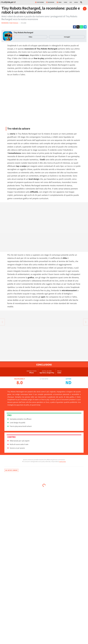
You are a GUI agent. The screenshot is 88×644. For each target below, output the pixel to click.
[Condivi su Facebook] (74, 27)
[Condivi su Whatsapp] (81, 27)
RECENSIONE (5, 23)
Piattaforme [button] (39, 2)
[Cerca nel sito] (81, 2)
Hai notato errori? (11, 470)
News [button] (59, 2)
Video (65, 2)
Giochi (76, 2)
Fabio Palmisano (14, 23)
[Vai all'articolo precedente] (86, 322)
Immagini (67, 37)
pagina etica (62, 462)
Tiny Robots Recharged (23, 32)
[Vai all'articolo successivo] (2, 322)
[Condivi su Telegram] (85, 27)
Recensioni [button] (50, 2)
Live (71, 2)
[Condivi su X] (78, 27)
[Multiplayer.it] (8, 2)
